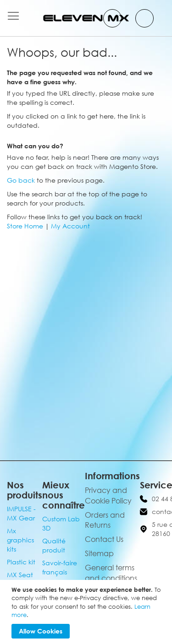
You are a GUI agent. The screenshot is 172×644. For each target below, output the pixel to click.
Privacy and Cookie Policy (108, 495)
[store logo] (86, 18)
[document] (87, 612)
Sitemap (99, 553)
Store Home (25, 226)
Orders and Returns (105, 520)
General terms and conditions (111, 573)
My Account (70, 226)
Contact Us (104, 539)
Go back (21, 180)
